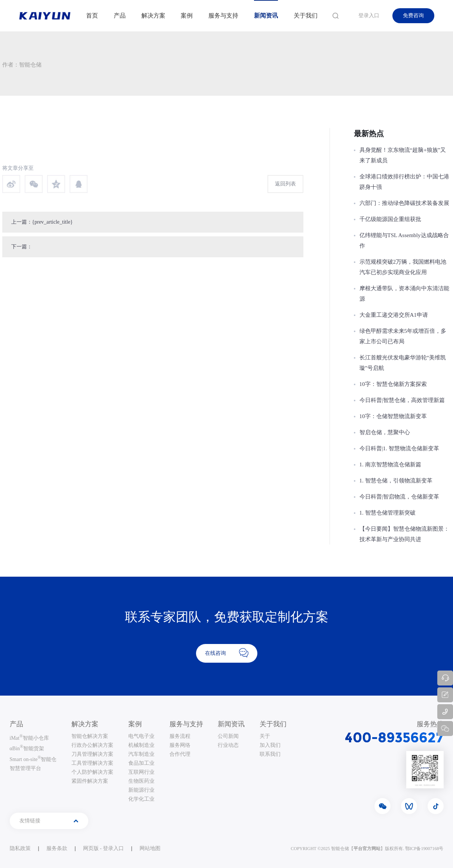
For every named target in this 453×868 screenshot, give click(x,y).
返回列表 (285, 184)
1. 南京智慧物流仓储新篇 (390, 464)
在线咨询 (227, 653)
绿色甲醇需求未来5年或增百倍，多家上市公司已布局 (403, 336)
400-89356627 (394, 737)
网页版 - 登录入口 (104, 848)
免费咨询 (413, 16)
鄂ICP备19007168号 (424, 849)
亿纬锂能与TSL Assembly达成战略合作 (404, 240)
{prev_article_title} (53, 222)
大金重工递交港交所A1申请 (394, 315)
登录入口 (369, 16)
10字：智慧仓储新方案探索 (393, 384)
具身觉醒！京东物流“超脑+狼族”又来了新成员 (403, 155)
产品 (120, 16)
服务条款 (57, 848)
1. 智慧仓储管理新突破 (388, 513)
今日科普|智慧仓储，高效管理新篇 (402, 400)
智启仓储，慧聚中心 (385, 432)
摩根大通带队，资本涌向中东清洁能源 (404, 294)
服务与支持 (223, 16)
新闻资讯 (266, 16)
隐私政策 (20, 848)
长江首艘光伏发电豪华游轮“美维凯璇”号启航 (403, 363)
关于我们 (306, 16)
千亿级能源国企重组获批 (390, 219)
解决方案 (153, 16)
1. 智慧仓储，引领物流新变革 (396, 481)
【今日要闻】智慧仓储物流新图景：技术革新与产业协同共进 (404, 534)
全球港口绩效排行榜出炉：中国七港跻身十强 (404, 182)
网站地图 (150, 848)
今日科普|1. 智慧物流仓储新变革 (399, 448)
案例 (187, 16)
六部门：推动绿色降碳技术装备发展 (404, 203)
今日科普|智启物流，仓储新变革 (399, 497)
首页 (92, 16)
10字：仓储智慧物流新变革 (393, 416)
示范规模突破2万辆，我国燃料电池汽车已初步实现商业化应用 (403, 267)
